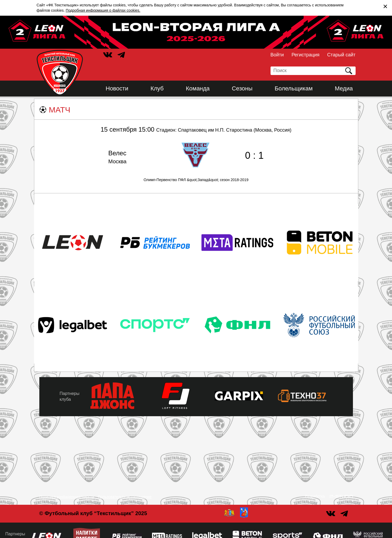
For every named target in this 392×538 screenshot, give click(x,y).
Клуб (157, 88)
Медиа (344, 88)
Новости (117, 88)
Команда (198, 88)
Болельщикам (294, 88)
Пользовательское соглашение (125, 497)
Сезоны (242, 88)
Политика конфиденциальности (67, 497)
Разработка (315, 496)
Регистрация (305, 55)
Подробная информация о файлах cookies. (103, 10)
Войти (277, 55)
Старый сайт (341, 55)
